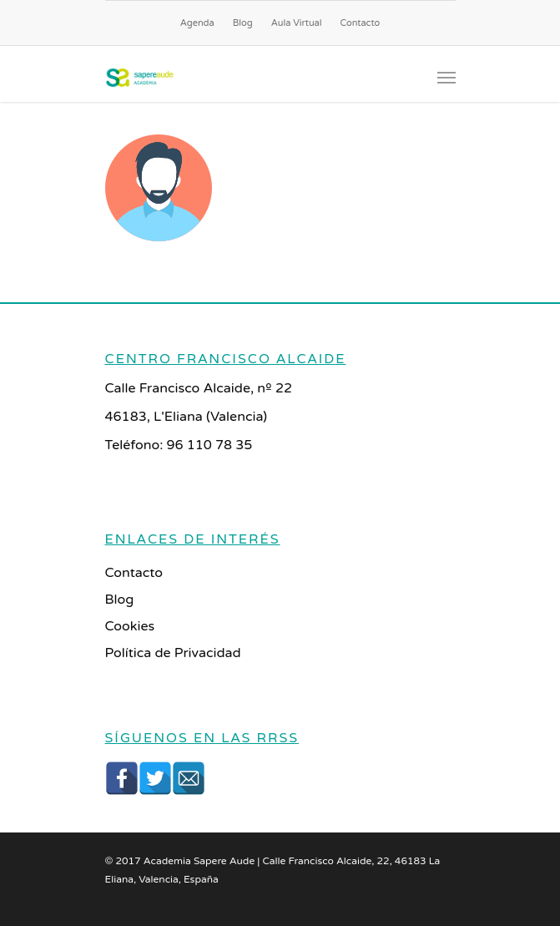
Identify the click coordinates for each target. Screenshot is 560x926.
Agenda (197, 23)
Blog (243, 23)
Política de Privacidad (173, 653)
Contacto (361, 23)
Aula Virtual (297, 23)
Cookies (130, 626)
